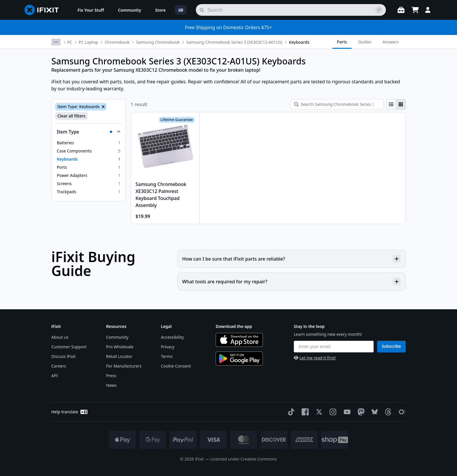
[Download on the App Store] (239, 340)
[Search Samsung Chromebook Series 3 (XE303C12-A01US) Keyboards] (337, 104)
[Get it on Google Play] (239, 359)
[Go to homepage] (44, 10)
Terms (167, 356)
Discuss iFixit (64, 356)
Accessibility (172, 337)
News (111, 385)
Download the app (234, 326)
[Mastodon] (360, 412)
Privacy (168, 347)
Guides (365, 42)
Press (111, 376)
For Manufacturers (124, 366)
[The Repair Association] (401, 412)
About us (60, 337)
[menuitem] (91, 10)
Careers (59, 366)
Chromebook (117, 42)
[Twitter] (318, 412)
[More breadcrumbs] (56, 42)
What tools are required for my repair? (291, 282)
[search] (291, 10)
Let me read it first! (315, 358)
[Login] (428, 10)
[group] (396, 104)
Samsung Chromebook (158, 42)
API (55, 376)
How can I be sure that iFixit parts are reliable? (291, 259)
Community (117, 337)
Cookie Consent (176, 366)
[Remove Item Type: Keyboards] (103, 107)
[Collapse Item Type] (89, 132)
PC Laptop (88, 42)
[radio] (391, 104)
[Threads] (387, 412)
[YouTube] (346, 412)
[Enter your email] (334, 347)
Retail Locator (119, 356)
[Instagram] (332, 412)
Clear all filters (71, 116)
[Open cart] (415, 10)
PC (70, 42)
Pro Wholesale (120, 347)
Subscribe (391, 346)
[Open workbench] (401, 10)
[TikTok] (290, 412)
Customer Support (69, 347)
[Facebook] (304, 412)
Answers (391, 42)
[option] (89, 143)
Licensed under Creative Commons (244, 459)
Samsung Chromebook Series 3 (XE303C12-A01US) (234, 42)
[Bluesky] (373, 412)
